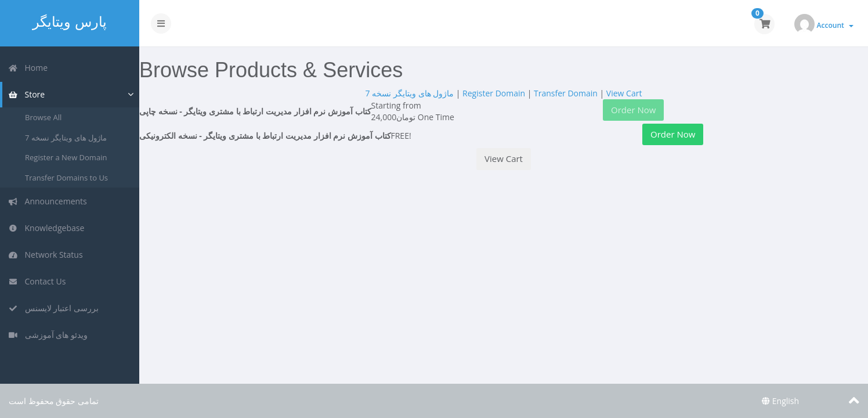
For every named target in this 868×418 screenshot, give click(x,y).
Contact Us (37, 281)
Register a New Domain (66, 157)
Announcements (48, 201)
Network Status (46, 255)
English (780, 401)
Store (26, 94)
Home (28, 68)
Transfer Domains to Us (66, 178)
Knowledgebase (46, 228)
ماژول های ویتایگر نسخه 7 (66, 138)
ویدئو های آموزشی (48, 335)
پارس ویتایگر (69, 21)
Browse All (43, 117)
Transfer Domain (566, 93)
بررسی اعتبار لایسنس (53, 308)
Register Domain (494, 93)
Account (835, 25)
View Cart (624, 93)
